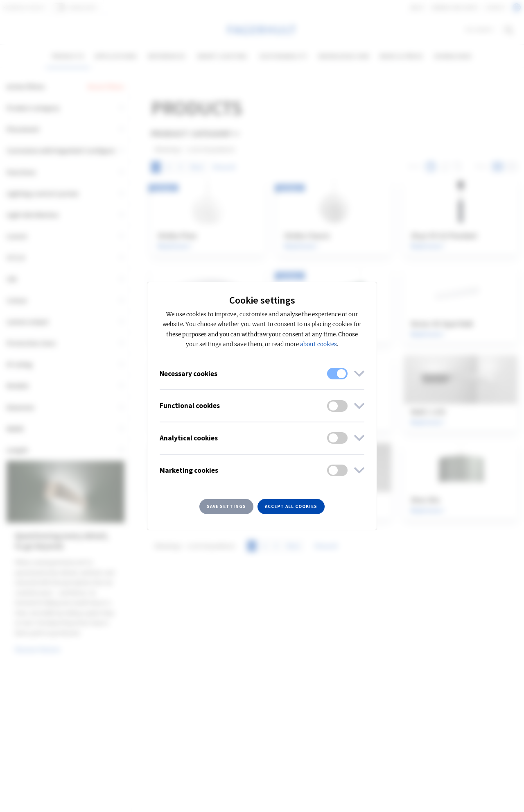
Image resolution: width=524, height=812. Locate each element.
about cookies (318, 344)
